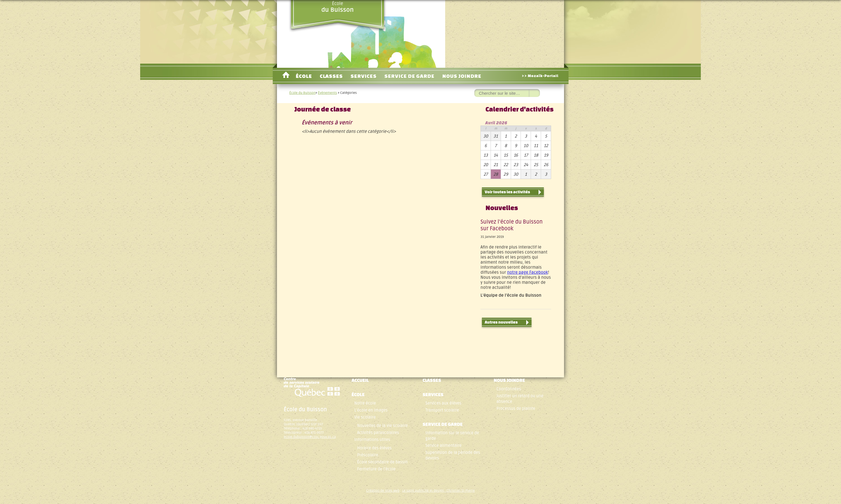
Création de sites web (383, 491)
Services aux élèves (443, 403)
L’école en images (371, 410)
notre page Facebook (528, 272)
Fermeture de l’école (376, 469)
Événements (327, 93)
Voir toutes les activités (513, 192)
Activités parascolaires (378, 433)
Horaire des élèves (374, 448)
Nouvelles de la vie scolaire (383, 426)
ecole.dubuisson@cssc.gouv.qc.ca (310, 437)
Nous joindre (462, 76)
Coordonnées (509, 389)
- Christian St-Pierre (459, 491)
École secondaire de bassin (382, 462)
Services (364, 76)
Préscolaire (368, 455)
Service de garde (409, 76)
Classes (331, 76)
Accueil (286, 76)
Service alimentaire (443, 446)
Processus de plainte (516, 409)
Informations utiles (372, 440)
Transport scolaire (442, 410)
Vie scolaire (365, 417)
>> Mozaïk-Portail (540, 76)
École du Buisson (302, 93)
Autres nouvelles (507, 322)
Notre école (365, 403)
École (338, 7)
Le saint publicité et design (423, 491)
